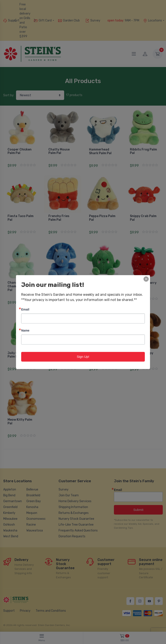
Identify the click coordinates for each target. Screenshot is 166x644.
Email (25, 309)
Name (25, 330)
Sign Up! (83, 357)
